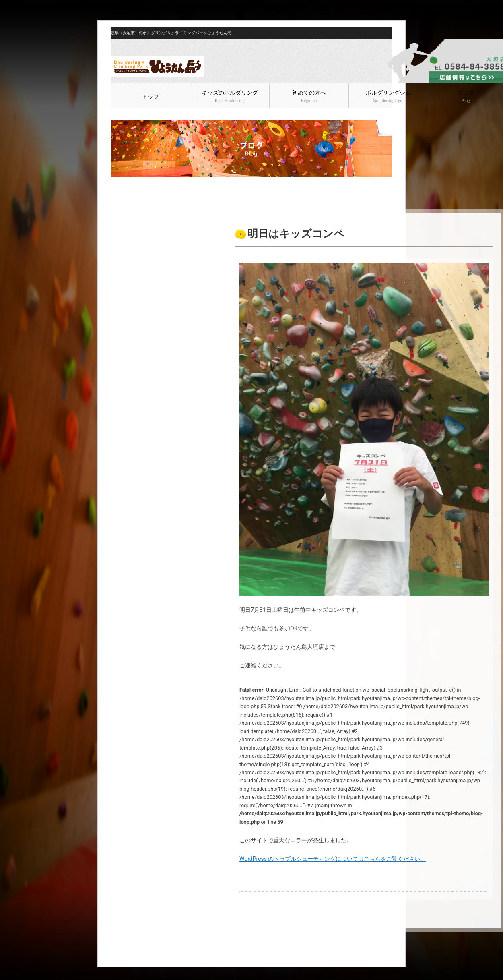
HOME (117, 187)
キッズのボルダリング (230, 96)
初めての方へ (309, 96)
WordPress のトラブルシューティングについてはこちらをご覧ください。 (333, 859)
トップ (150, 97)
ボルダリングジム (388, 96)
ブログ (136, 187)
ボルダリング (162, 187)
